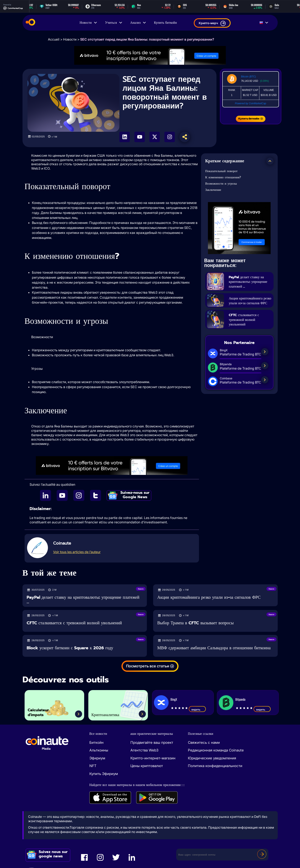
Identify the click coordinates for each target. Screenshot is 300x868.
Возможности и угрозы (221, 184)
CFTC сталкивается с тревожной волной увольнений (248, 325)
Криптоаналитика (111, 714)
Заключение (213, 190)
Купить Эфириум (104, 774)
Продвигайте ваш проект (152, 743)
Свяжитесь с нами (204, 743)
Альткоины (99, 750)
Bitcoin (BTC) (248, 77)
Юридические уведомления (212, 758)
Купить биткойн (165, 23)
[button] (270, 161)
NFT (93, 766)
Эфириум (97, 758)
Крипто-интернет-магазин (153, 758)
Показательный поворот (221, 171)
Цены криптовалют (147, 766)
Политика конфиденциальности (215, 766)
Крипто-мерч (212, 23)
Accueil (54, 39)
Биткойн (96, 743)
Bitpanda (240, 699)
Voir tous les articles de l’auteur (77, 552)
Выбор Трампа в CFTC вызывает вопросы (196, 623)
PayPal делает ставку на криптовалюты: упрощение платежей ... (250, 282)
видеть (197, 709)
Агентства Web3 (144, 750)
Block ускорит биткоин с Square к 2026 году (70, 648)
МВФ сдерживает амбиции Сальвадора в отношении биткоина (214, 648)
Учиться (114, 23)
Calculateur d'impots (42, 711)
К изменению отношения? (223, 177)
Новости (89, 23)
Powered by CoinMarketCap (250, 103)
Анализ (138, 23)
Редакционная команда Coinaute (216, 750)
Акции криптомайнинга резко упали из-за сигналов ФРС (250, 303)
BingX (174, 699)
